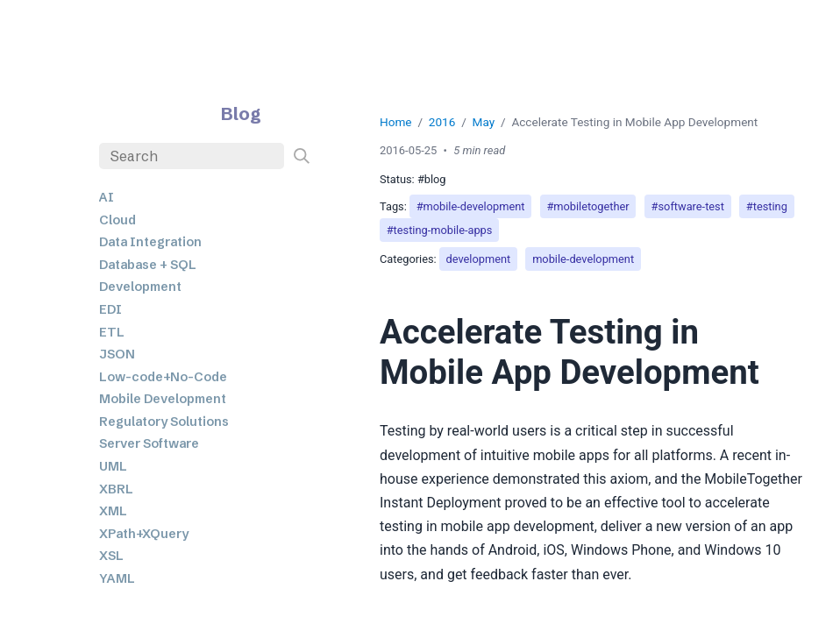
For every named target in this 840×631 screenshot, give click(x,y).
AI (107, 197)
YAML (117, 578)
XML (113, 511)
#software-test (688, 206)
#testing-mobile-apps (440, 230)
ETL (112, 332)
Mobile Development (163, 399)
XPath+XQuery (144, 534)
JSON (117, 354)
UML (113, 466)
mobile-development (583, 259)
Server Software (149, 443)
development (479, 259)
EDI (110, 309)
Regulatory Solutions (164, 422)
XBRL (116, 489)
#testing (767, 206)
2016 (442, 122)
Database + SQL (148, 265)
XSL (111, 556)
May (484, 122)
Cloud (117, 220)
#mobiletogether (587, 206)
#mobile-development (471, 206)
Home (396, 122)
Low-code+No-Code (163, 377)
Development (140, 287)
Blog (241, 113)
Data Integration (150, 242)
